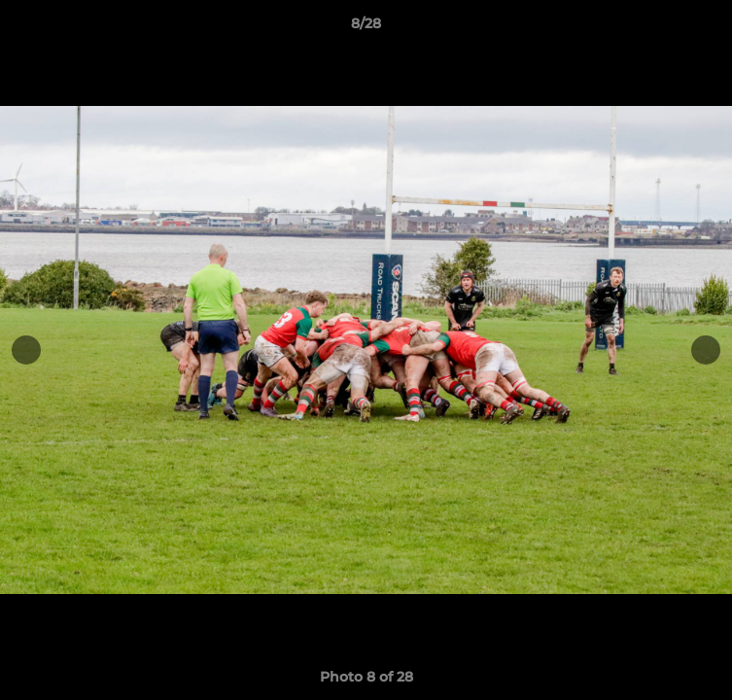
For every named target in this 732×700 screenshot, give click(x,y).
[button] (709, 28)
